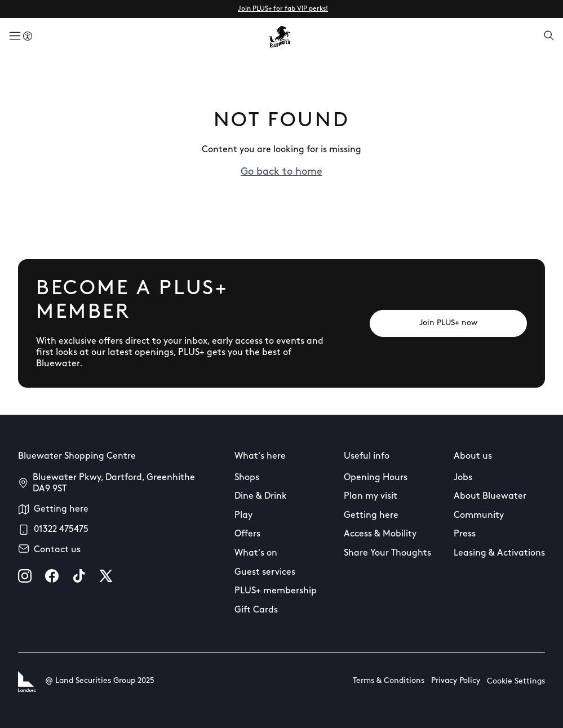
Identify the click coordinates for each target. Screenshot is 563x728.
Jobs (463, 478)
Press (465, 534)
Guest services (265, 572)
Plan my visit (371, 496)
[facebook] (52, 576)
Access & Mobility (380, 534)
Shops (247, 478)
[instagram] (25, 576)
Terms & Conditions (389, 681)
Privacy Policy (456, 681)
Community (479, 516)
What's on (256, 553)
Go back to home (281, 172)
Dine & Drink (261, 496)
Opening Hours (376, 478)
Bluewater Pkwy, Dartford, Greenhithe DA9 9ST (114, 483)
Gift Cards (256, 610)
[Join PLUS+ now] (448, 323)
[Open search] (549, 37)
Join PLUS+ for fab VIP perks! (283, 9)
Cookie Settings (516, 682)
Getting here (61, 509)
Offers (247, 534)
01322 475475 (61, 530)
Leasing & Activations (499, 553)
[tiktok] (79, 576)
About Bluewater (490, 496)
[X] (106, 576)
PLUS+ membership (276, 591)
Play (243, 516)
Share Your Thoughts (387, 553)
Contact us (57, 550)
